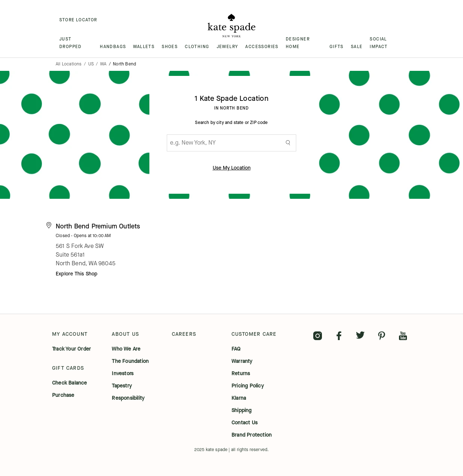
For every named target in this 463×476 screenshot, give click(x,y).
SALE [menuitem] (357, 47)
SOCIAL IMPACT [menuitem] (379, 43)
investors (123, 374)
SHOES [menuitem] (170, 47)
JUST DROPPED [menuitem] (71, 43)
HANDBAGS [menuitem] (113, 47)
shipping (242, 411)
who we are (126, 349)
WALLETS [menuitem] (144, 47)
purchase (63, 395)
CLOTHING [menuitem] (197, 47)
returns (241, 374)
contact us (245, 423)
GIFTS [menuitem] (337, 47)
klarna (239, 398)
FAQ (236, 349)
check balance (70, 383)
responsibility (128, 398)
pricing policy (248, 386)
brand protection (252, 435)
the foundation (130, 361)
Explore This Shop (77, 274)
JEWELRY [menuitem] (228, 47)
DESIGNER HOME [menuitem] (298, 43)
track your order (71, 349)
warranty (242, 361)
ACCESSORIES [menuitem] (262, 47)
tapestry (122, 386)
